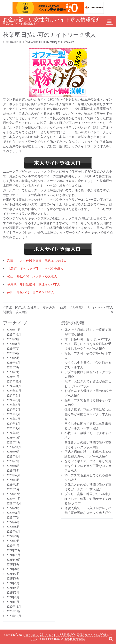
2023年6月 (13, 466)
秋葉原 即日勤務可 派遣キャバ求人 (34, 284)
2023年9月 (13, 452)
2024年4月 (13, 419)
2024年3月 (13, 424)
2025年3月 (13, 367)
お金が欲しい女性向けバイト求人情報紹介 (52, 20)
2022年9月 (13, 508)
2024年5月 (13, 414)
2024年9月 (13, 395)
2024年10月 (14, 391)
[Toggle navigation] (109, 21)
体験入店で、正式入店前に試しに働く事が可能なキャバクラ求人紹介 (88, 414)
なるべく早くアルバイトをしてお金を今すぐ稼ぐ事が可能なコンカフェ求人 (88, 466)
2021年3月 (13, 592)
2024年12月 (14, 381)
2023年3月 (13, 480)
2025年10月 (14, 335)
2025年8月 (13, 344)
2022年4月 (13, 532)
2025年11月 (14, 330)
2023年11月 (14, 442)
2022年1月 (13, 546)
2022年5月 (13, 527)
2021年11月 (13, 555)
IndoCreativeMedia (74, 639)
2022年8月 (13, 513)
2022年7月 (13, 517)
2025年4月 (13, 363)
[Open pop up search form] (111, 639)
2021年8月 (13, 569)
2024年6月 (13, 410)
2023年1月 (13, 489)
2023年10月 (14, 447)
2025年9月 (13, 339)
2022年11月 (14, 499)
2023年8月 (13, 456)
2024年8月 (13, 400)
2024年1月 (13, 433)
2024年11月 (14, 386)
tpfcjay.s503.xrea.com (62, 42)
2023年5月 (13, 471)
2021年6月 (13, 578)
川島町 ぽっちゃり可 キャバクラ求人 (35, 269)
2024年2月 (13, 428)
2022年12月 (14, 494)
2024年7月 (13, 405)
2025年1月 (13, 377)
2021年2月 (13, 597)
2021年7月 (13, 574)
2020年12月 (14, 607)
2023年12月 (14, 438)
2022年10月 (14, 503)
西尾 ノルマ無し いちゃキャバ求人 (87, 307)
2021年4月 (13, 588)
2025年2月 (13, 372)
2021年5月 (13, 583)
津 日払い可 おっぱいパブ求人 (88, 339)
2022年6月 (13, 522)
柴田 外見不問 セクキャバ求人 (31, 292)
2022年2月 (13, 541)
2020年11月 (14, 611)
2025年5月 (13, 358)
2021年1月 (13, 602)
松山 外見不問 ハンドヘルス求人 (32, 276)
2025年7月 (13, 349)
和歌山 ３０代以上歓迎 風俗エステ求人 (37, 261)
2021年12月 (14, 550)
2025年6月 (13, 353)
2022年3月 (13, 536)
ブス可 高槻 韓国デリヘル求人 (88, 494)
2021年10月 (14, 560)
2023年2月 (13, 485)
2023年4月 (13, 475)
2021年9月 (13, 564)
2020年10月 (14, 616)
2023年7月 (13, 461)
